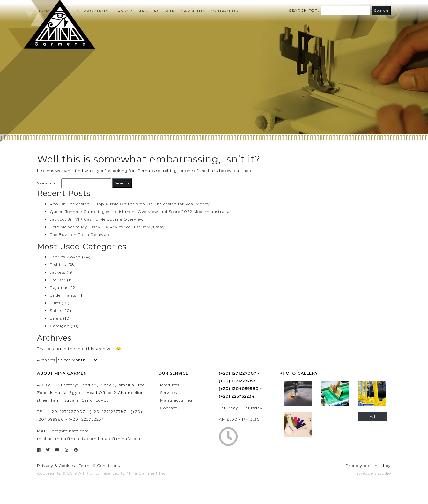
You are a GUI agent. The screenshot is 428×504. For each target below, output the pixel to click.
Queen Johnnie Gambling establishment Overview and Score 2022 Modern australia (140, 211)
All (373, 416)
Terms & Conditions (99, 466)
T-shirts (58, 264)
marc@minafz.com (121, 438)
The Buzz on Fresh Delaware (80, 234)
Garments (193, 11)
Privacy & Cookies (56, 466)
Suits (55, 303)
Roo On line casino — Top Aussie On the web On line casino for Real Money (130, 204)
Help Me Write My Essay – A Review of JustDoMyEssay (107, 227)
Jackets (58, 272)
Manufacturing (157, 11)
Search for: (304, 10)
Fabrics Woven (65, 257)
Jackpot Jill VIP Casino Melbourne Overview (97, 219)
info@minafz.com (70, 431)
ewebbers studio (374, 473)
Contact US (172, 408)
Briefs (56, 318)
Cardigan (60, 326)
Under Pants (63, 295)
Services (123, 11)
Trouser (58, 280)
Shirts (56, 310)
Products (96, 11)
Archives (46, 360)
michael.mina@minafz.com (67, 438)
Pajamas (59, 287)
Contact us (224, 11)
